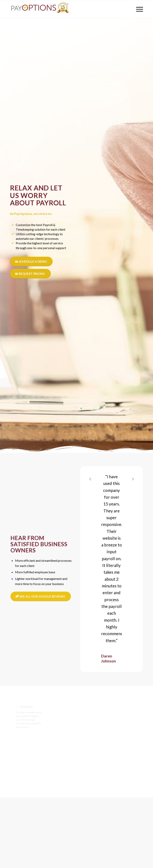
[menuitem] (138, 9)
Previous (94, 479)
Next (136, 479)
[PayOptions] (40, 9)
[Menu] (138, 9)
